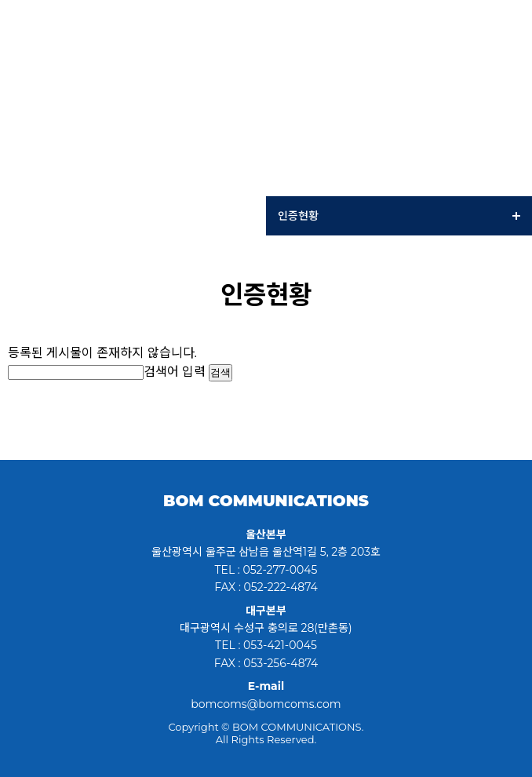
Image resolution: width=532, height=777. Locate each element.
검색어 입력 (175, 372)
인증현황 (399, 216)
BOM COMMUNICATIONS (266, 501)
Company (133, 216)
